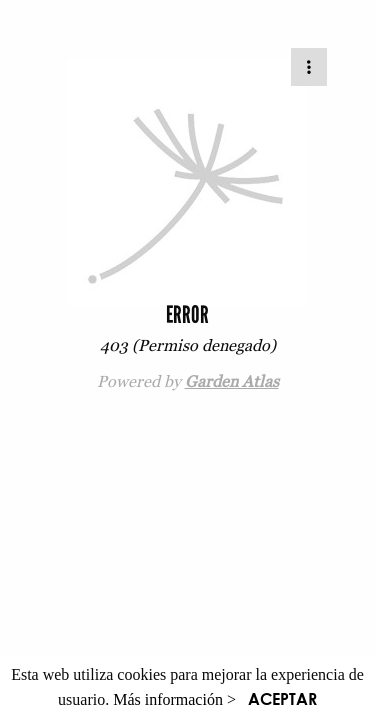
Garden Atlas (232, 381)
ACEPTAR (282, 698)
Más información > (174, 699)
